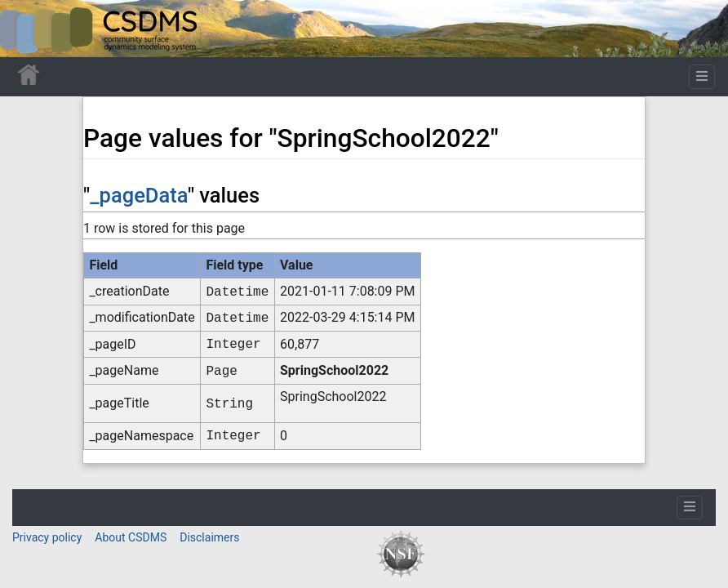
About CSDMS (131, 537)
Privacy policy (47, 537)
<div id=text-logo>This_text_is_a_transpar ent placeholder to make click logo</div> (26, 29)
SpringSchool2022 (334, 370)
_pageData (139, 195)
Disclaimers (209, 537)
